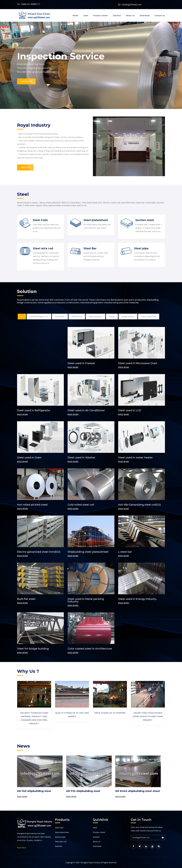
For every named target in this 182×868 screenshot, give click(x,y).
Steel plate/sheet (96, 220)
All (22, 316)
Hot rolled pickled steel (32, 505)
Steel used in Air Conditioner (86, 410)
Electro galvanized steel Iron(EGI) (39, 552)
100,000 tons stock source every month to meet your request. (148, 716)
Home (76, 15)
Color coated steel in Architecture (90, 649)
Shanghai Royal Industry (90, 863)
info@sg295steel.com (132, 5)
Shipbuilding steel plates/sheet (88, 552)
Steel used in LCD (130, 410)
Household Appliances (39, 316)
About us (130, 15)
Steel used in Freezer (81, 363)
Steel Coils (40, 220)
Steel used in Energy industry (137, 599)
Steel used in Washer (81, 458)
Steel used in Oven (29, 458)
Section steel (145, 220)
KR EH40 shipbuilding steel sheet (138, 791)
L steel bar (125, 552)
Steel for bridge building (33, 649)
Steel (86, 15)
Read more (73, 367)
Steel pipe (141, 248)
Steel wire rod (43, 248)
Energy (112, 316)
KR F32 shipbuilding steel (83, 791)
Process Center (101, 15)
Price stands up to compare (110, 713)
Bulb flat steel (26, 599)
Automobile (60, 316)
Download (145, 15)
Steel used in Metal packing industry (86, 600)
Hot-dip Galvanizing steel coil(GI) (139, 505)
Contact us (160, 15)
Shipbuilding (77, 316)
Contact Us (26, 81)
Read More (22, 797)
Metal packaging (96, 316)
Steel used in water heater (135, 458)
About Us (25, 167)
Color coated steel (149, 316)
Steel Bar (90, 248)
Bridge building (128, 316)
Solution (117, 15)
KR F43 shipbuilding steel (34, 791)
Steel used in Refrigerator (34, 410)
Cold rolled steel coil (81, 505)
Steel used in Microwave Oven (138, 363)
